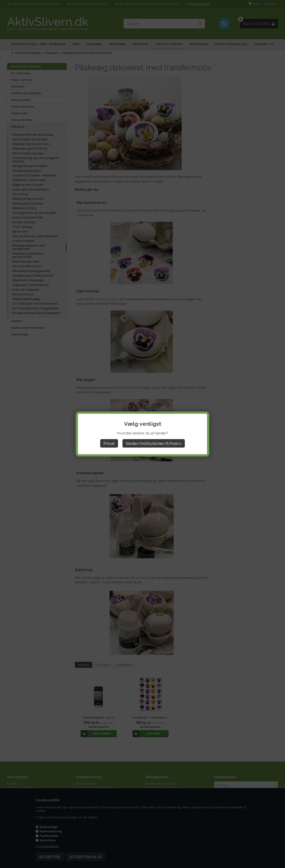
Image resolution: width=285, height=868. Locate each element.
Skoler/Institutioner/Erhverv (154, 443)
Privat (109, 443)
